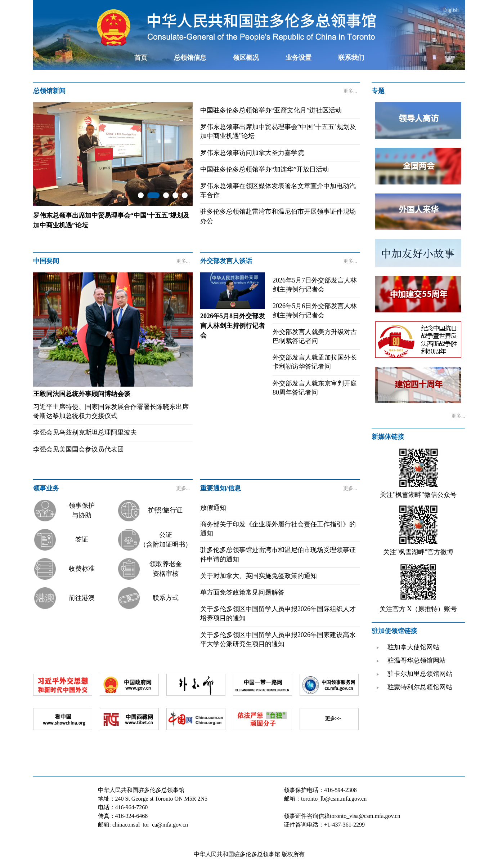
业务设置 (299, 58)
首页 (141, 58)
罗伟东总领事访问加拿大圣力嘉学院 (252, 153)
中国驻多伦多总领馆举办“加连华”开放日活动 (265, 169)
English (451, 10)
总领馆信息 (190, 58)
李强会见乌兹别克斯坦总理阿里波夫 (85, 432)
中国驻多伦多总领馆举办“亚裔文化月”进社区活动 (271, 110)
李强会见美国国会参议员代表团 (78, 449)
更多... (350, 91)
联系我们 (351, 58)
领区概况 (246, 58)
